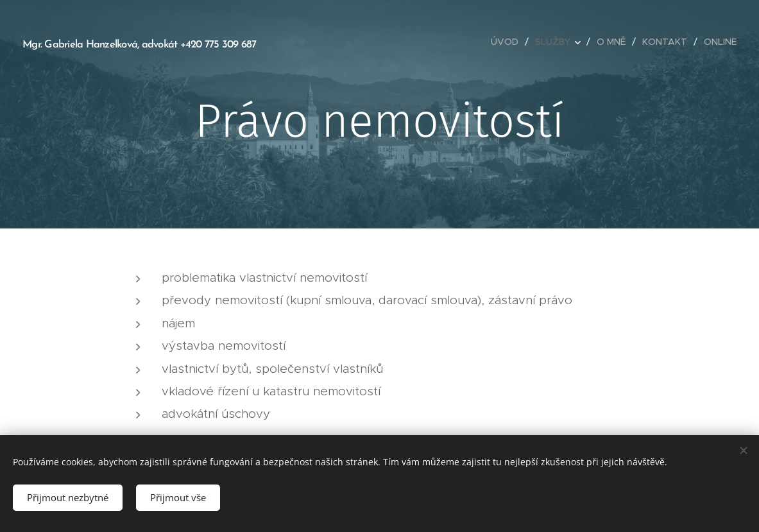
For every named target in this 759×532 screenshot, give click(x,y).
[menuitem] (508, 42)
